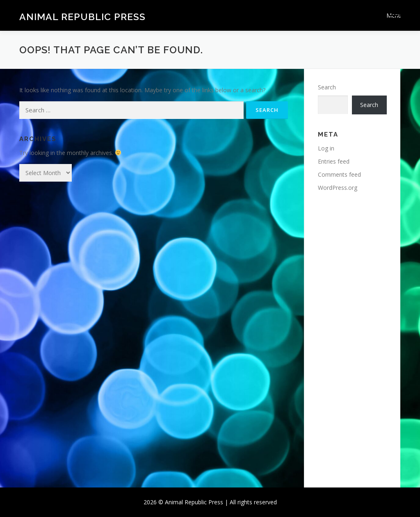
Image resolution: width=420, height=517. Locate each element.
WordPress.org (338, 188)
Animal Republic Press (82, 17)
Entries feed (334, 161)
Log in (326, 148)
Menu (394, 15)
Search (327, 87)
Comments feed (339, 174)
